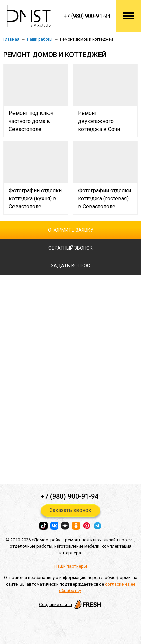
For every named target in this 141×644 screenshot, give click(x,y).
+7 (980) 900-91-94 (87, 16)
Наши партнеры (71, 566)
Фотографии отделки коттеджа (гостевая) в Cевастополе (104, 199)
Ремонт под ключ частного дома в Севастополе (31, 121)
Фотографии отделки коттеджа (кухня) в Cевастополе (35, 199)
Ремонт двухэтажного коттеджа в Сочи (99, 121)
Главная (11, 39)
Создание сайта (71, 604)
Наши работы (40, 39)
